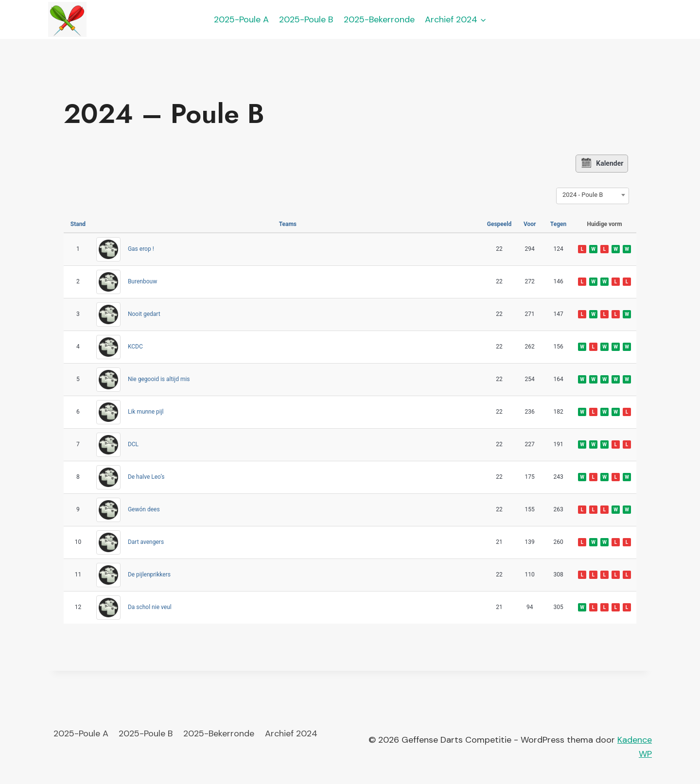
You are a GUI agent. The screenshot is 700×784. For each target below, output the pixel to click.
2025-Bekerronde (379, 19)
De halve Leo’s (146, 477)
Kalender (602, 163)
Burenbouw (142, 281)
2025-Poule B (306, 19)
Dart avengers (146, 542)
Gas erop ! (141, 249)
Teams (288, 224)
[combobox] (593, 194)
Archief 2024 (291, 733)
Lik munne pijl (146, 412)
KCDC (135, 347)
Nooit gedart (144, 314)
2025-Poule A (241, 19)
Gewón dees (144, 509)
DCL (133, 444)
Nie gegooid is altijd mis (159, 379)
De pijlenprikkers (149, 575)
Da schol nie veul (150, 607)
